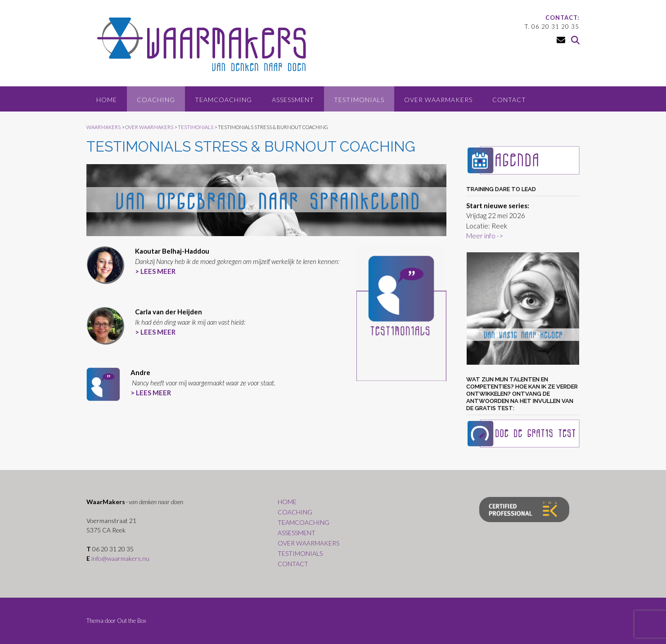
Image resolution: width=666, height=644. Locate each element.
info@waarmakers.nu (120, 558)
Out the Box (132, 621)
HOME (107, 100)
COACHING (156, 100)
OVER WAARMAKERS (438, 100)
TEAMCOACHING (223, 100)
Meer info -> (485, 236)
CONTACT (509, 100)
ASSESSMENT (293, 100)
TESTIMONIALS (359, 100)
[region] (523, 309)
